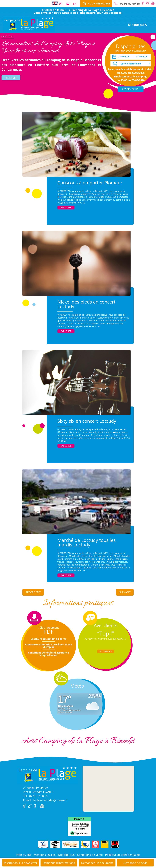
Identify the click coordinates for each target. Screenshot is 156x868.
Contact (76, 4)
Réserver (11, 78)
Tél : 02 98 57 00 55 (35, 796)
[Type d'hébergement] (131, 64)
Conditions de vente (90, 855)
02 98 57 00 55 (130, 4)
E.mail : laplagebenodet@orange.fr (45, 800)
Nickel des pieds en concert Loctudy (86, 304)
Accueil (4, 36)
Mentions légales (45, 855)
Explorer (66, 207)
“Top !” (106, 633)
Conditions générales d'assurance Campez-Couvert (48, 654)
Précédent (33, 592)
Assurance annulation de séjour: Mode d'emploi (48, 646)
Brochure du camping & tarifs (49, 639)
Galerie (69, 4)
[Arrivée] (124, 57)
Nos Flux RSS (66, 855)
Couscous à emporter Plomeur (90, 183)
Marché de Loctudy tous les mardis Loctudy (87, 542)
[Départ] (143, 57)
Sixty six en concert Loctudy (87, 421)
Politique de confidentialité (122, 855)
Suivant (125, 592)
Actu (11, 36)
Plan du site (24, 855)
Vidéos (62, 4)
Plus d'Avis (106, 651)
